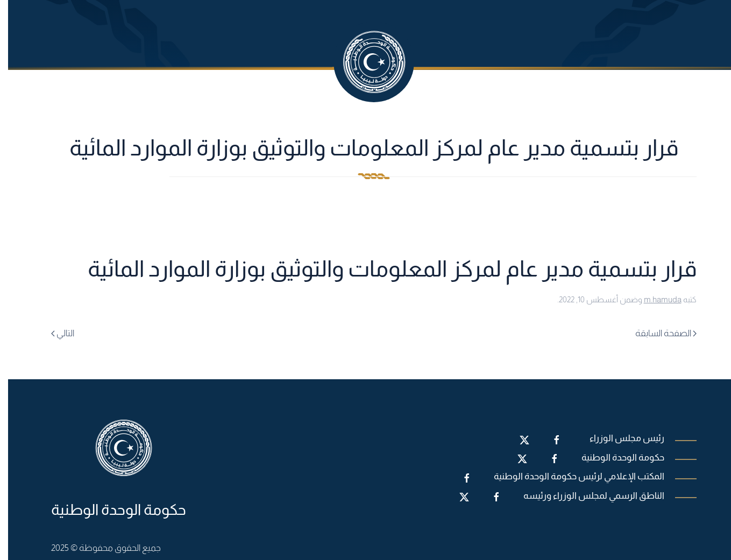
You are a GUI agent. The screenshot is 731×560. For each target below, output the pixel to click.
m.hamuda (655, 299)
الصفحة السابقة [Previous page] (658, 333)
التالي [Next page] (55, 333)
